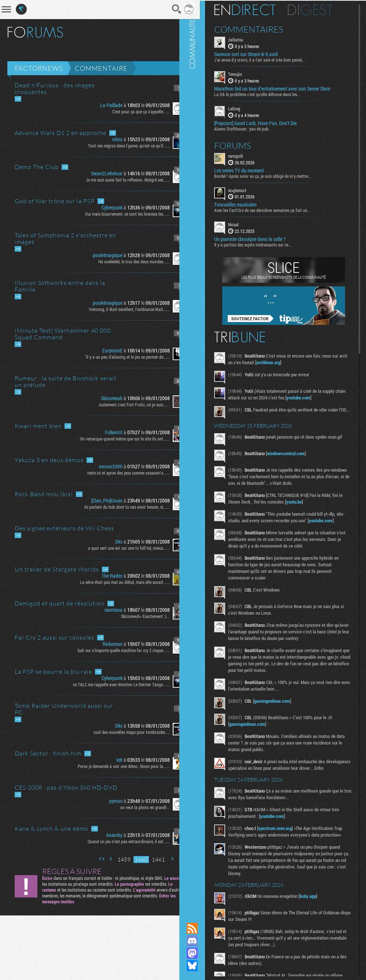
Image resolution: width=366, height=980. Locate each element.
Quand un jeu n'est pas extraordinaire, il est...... (119, 841)
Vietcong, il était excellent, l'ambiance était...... (119, 309)
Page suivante (162, 859)
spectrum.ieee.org (286, 845)
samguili (246, 155)
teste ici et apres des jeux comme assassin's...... (119, 473)
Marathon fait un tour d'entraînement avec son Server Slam (283, 88)
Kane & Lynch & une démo (52, 829)
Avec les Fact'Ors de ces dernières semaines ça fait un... (273, 209)
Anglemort (248, 189)
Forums (243, 145)
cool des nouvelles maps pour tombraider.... (122, 732)
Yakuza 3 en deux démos (49, 460)
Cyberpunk (102, 207)
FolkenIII (104, 432)
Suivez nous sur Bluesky (203, 966)
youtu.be (309, 505)
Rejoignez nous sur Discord (203, 941)
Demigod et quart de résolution (60, 603)
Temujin (246, 73)
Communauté (203, 454)
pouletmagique (98, 255)
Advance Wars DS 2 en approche (61, 133)
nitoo (107, 139)
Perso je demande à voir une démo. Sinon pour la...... (114, 766)
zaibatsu (246, 39)
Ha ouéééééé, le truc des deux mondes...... (124, 262)
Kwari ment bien (38, 426)
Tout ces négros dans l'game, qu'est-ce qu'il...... (119, 146)
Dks (109, 542)
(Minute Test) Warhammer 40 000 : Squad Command (64, 334)
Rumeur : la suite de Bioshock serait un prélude (66, 381)
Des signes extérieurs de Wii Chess (64, 528)
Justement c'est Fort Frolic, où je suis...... (124, 405)
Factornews (39, 68)
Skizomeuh (102, 398)
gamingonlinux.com (283, 711)
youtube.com (320, 397)
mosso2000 (101, 466)
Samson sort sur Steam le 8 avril (257, 54)
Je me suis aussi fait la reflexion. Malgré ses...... (118, 180)
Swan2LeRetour (97, 173)
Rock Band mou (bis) (44, 494)
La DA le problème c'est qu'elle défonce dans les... (268, 94)
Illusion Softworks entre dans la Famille (60, 286)
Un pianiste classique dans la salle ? (261, 238)
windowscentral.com (297, 457)
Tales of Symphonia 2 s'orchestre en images (65, 238)
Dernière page (171, 859)
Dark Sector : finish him (48, 753)
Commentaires (259, 29)
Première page (92, 859)
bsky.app (319, 919)
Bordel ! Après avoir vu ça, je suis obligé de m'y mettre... (273, 175)
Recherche (167, 9)
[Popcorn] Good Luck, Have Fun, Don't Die (266, 122)
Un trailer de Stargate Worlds (57, 569)
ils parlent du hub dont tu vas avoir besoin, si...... (117, 507)
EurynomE (103, 350)
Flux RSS (203, 928)
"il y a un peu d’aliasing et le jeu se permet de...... (118, 357)
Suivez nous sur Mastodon (203, 953)
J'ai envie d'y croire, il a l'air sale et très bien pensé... (270, 59)
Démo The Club (37, 167)
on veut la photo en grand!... (135, 807)
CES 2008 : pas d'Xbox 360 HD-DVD (66, 787)
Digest (321, 9)
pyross (106, 801)
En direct (255, 9)
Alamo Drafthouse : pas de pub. (252, 128)
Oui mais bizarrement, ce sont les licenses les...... (118, 214)
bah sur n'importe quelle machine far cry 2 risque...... (114, 650)
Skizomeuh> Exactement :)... (136, 616)
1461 (149, 860)
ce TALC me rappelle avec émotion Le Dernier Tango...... (111, 684)
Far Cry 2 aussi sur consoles (54, 637)
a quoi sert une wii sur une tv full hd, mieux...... (119, 548)
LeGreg (245, 108)
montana (104, 610)
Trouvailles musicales (246, 204)
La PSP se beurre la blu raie (53, 672)
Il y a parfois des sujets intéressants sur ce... (263, 244)
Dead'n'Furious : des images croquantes (55, 88)
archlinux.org (288, 362)
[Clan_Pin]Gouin (97, 500)
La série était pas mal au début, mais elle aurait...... (115, 582)
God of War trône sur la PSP (55, 201)
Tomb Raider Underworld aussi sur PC (64, 709)
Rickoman (103, 644)
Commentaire (101, 68)
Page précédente (101, 859)
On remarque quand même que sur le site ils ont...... (115, 439)
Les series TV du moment (250, 169)
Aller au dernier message (18, 99)
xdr (109, 760)
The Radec (102, 576)
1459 (114, 860)
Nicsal (244, 224)
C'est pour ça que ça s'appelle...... (131, 111)
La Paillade (101, 105)
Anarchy (104, 835)
